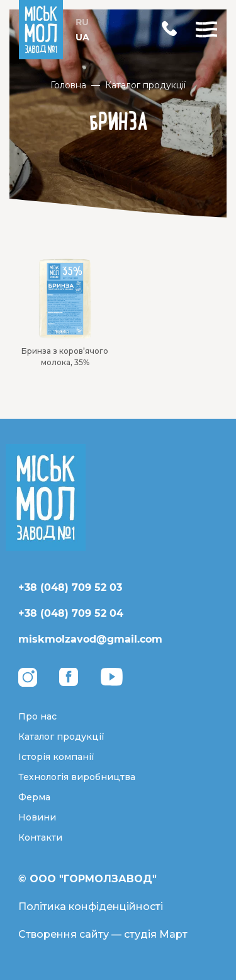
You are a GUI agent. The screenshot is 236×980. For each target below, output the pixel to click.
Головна (68, 85)
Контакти (40, 837)
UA (82, 37)
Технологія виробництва (77, 777)
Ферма (34, 797)
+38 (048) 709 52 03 (70, 587)
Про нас (37, 716)
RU (82, 22)
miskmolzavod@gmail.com (90, 639)
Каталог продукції (145, 85)
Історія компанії (56, 757)
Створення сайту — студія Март (103, 934)
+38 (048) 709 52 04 (71, 613)
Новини (37, 817)
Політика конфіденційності (91, 907)
